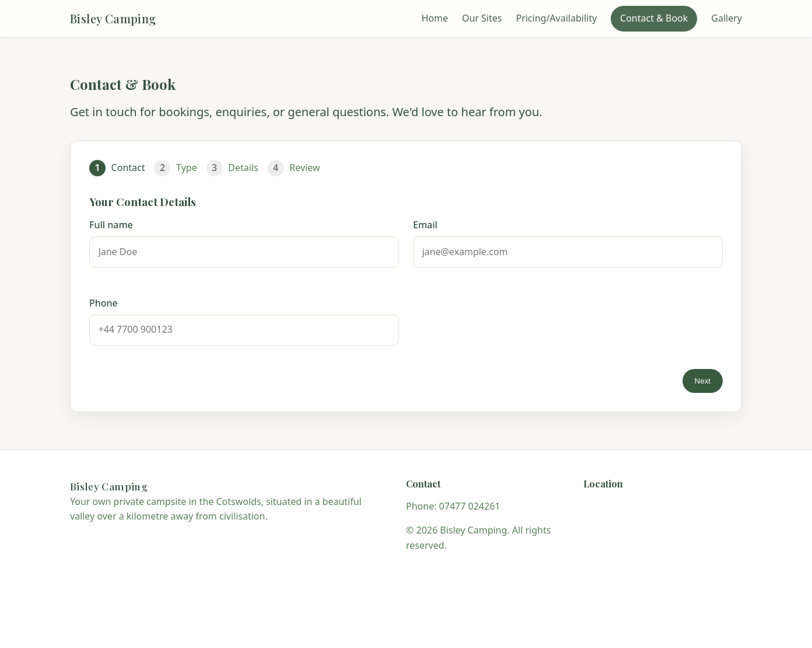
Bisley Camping (113, 18)
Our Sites (482, 18)
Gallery (727, 18)
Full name (111, 225)
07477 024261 (470, 506)
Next (703, 381)
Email (425, 225)
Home (435, 18)
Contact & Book (654, 18)
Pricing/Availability (556, 18)
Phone (104, 303)
